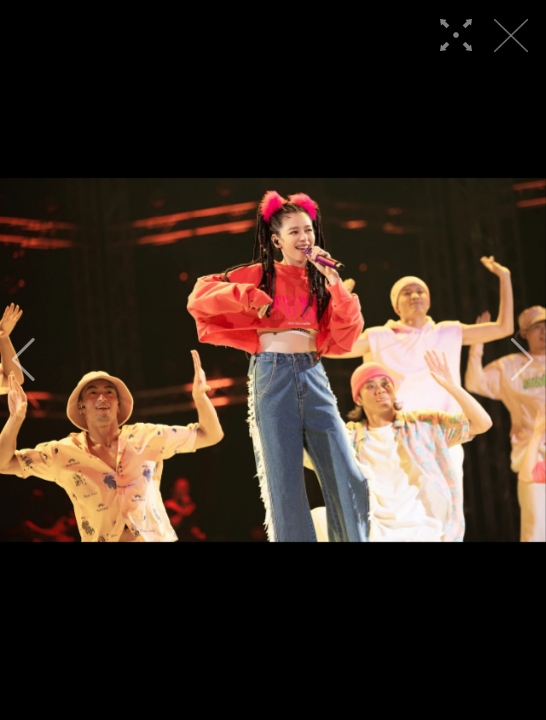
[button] (23, 360)
